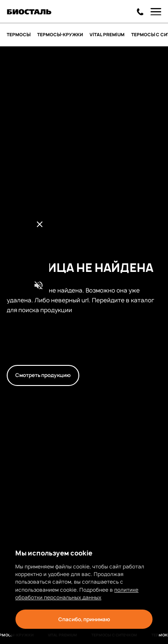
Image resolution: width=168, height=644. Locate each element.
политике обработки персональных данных (77, 594)
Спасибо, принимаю (84, 619)
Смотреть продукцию (43, 375)
